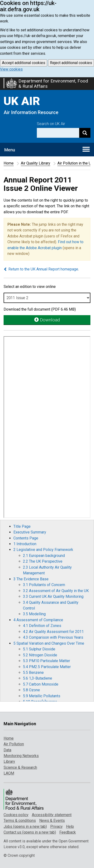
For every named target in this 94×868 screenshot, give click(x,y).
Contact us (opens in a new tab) (30, 832)
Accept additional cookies (24, 63)
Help (70, 827)
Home (9, 163)
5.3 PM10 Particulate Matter (47, 661)
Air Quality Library (36, 163)
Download (47, 320)
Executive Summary (30, 532)
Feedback (68, 832)
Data (7, 750)
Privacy (56, 827)
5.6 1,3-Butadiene (38, 678)
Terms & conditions (20, 821)
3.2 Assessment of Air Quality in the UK (56, 591)
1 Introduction (25, 544)
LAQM (9, 773)
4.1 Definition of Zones (42, 626)
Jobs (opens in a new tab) (25, 827)
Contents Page (26, 538)
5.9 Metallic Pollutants (42, 696)
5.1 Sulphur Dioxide (39, 649)
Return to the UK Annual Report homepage (41, 269)
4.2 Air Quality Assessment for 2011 (53, 632)
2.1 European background (44, 556)
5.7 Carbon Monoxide (41, 684)
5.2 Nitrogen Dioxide (40, 655)
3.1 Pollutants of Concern (44, 585)
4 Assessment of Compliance (38, 620)
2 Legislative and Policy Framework (43, 550)
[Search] (85, 133)
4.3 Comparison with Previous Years (53, 637)
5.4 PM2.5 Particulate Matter (47, 667)
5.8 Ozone (31, 690)
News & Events (52, 821)
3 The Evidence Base (31, 579)
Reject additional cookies (71, 63)
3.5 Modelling (34, 614)
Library (9, 761)
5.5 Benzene (33, 673)
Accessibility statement (52, 815)
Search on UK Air (51, 124)
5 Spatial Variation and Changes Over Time (49, 643)
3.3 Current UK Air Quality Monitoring (53, 596)
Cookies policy (16, 815)
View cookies (11, 69)
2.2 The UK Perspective (43, 561)
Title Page (22, 526)
